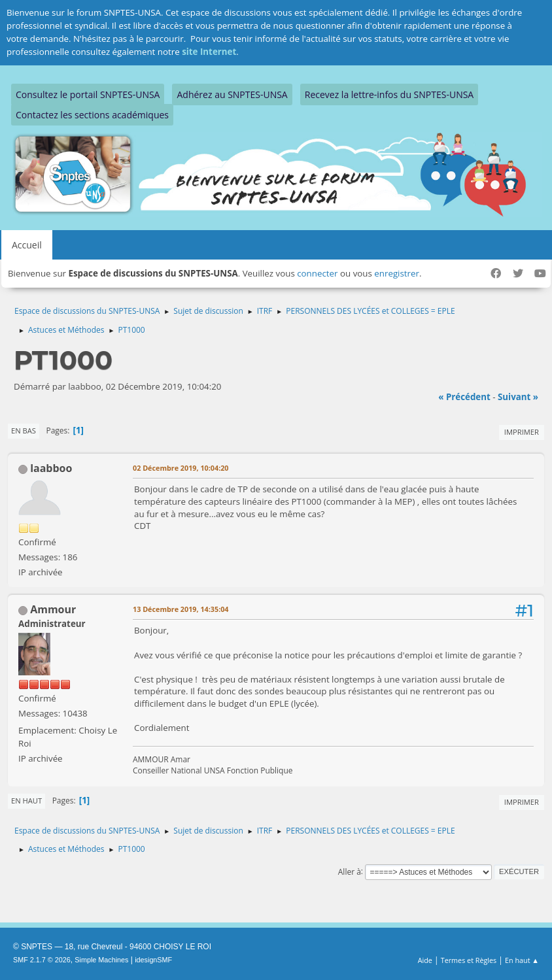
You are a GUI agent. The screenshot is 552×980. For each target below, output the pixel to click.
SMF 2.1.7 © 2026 (42, 960)
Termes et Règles (469, 960)
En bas (24, 431)
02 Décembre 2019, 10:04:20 (181, 468)
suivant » (518, 397)
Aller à (350, 871)
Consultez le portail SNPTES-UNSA (88, 94)
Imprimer (522, 432)
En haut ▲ (522, 960)
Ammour (53, 609)
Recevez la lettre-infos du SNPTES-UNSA (389, 94)
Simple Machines (101, 960)
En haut (26, 801)
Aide (425, 960)
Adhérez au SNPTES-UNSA (232, 94)
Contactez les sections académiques (92, 115)
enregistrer (397, 273)
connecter (317, 273)
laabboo (51, 468)
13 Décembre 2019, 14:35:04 (181, 609)
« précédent (464, 397)
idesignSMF (153, 960)
